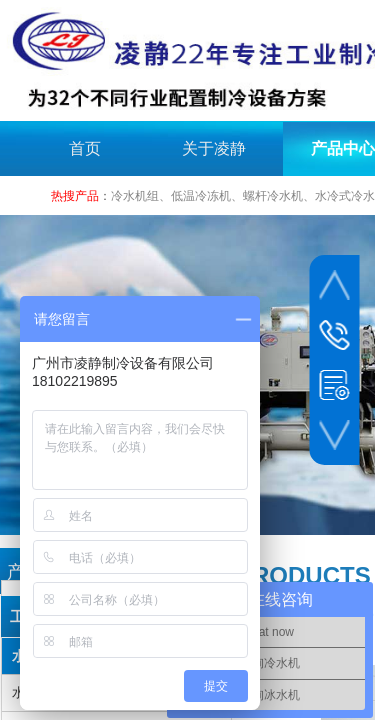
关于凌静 (214, 148)
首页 (85, 148)
